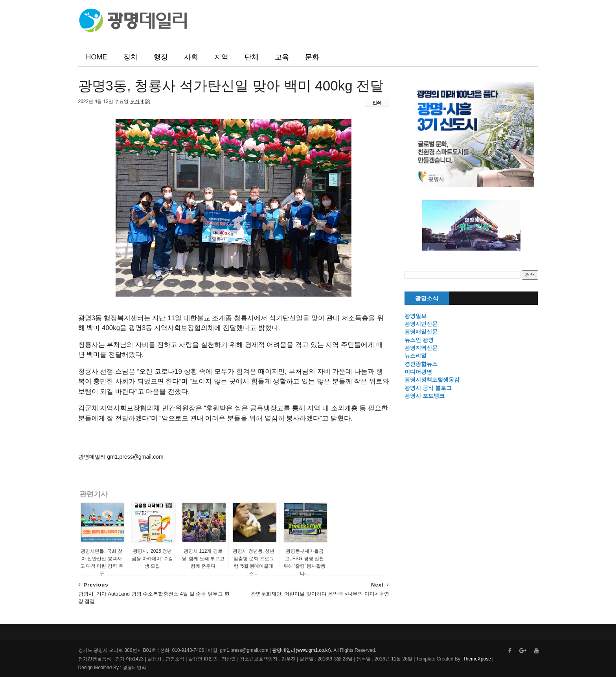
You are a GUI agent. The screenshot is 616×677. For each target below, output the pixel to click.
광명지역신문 (421, 348)
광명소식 (427, 298)
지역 (221, 57)
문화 (312, 57)
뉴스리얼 (416, 356)
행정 (161, 57)
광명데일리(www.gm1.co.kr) (301, 650)
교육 (282, 57)
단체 (252, 57)
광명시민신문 (421, 324)
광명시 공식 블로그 (428, 388)
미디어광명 (418, 372)
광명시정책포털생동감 (432, 380)
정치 (131, 57)
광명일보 (416, 316)
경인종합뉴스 (421, 364)
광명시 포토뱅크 (425, 396)
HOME (97, 57)
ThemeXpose (477, 659)
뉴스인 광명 (419, 340)
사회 (191, 57)
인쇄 (377, 103)
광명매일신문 (421, 332)
